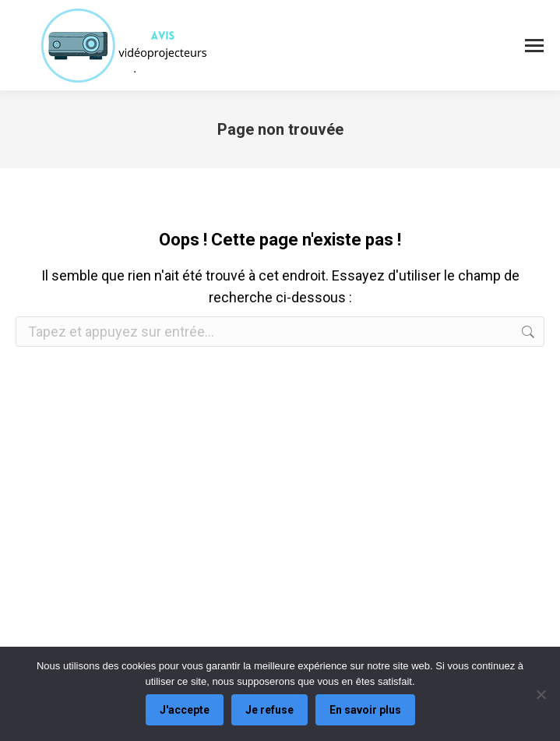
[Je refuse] (541, 694)
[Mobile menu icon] (534, 46)
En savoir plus (365, 710)
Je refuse (269, 710)
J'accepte (185, 710)
